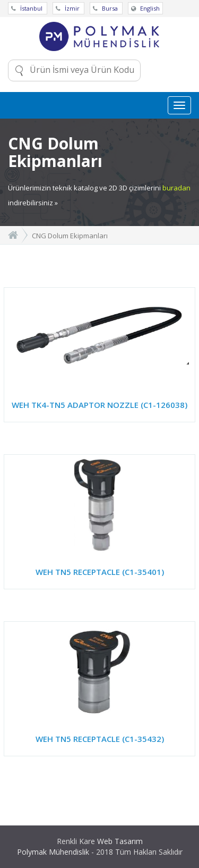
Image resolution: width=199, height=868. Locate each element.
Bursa (106, 8)
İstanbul (28, 8)
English (145, 8)
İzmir (68, 8)
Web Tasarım (120, 841)
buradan (176, 188)
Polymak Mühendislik (53, 852)
